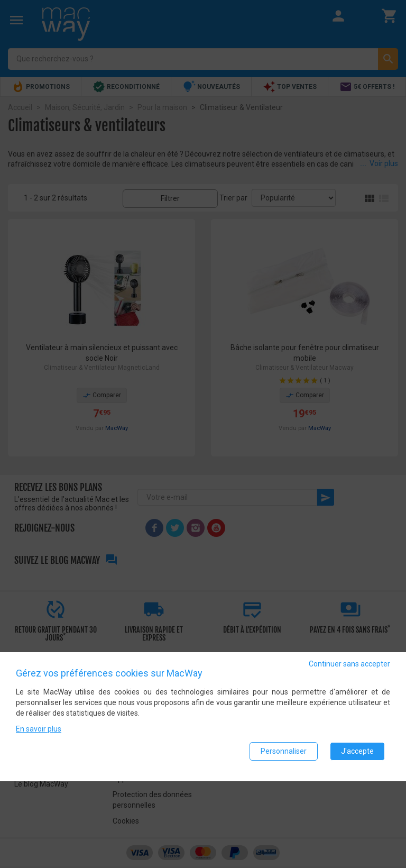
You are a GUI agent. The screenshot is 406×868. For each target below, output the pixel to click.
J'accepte (357, 756)
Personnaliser (284, 756)
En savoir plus (39, 734)
